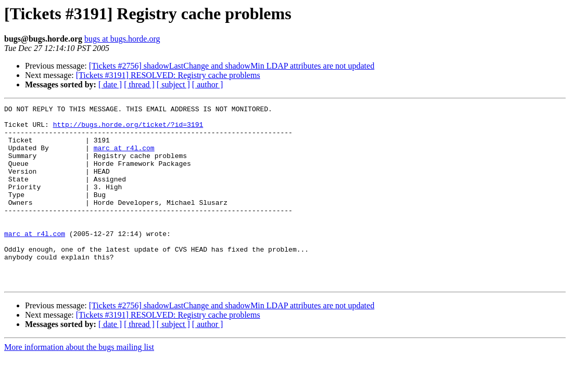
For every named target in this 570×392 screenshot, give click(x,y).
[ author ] (208, 84)
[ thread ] (139, 84)
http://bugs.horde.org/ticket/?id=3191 (128, 129)
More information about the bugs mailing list (79, 383)
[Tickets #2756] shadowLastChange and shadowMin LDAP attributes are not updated (232, 66)
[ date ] (110, 84)
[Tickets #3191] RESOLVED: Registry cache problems (168, 75)
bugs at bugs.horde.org (122, 39)
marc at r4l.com (124, 157)
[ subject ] (173, 84)
